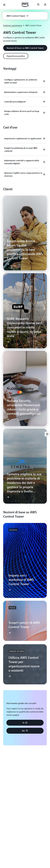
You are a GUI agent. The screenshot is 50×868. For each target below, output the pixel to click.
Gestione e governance (13, 25)
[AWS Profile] (45, 5)
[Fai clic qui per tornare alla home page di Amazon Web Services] (25, 5)
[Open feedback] (47, 434)
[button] (18, 16)
